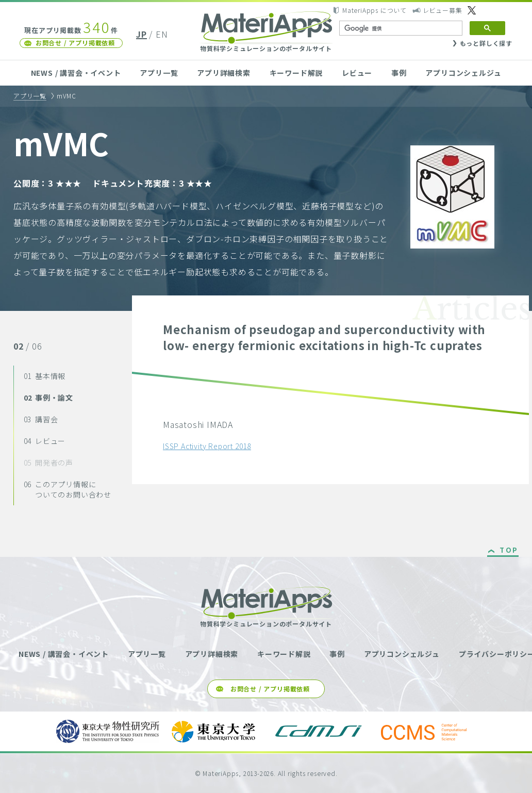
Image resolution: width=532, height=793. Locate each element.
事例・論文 (48, 398)
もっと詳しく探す (486, 43)
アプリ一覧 (159, 73)
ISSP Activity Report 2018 (207, 446)
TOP (509, 551)
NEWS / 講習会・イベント (76, 73)
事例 (399, 73)
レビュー (357, 73)
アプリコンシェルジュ (463, 73)
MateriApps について (375, 10)
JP (142, 34)
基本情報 (45, 376)
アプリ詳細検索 (224, 73)
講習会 (41, 419)
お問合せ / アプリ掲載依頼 (75, 43)
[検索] (400, 28)
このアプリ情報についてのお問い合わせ (68, 489)
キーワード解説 (296, 73)
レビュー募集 (443, 10)
